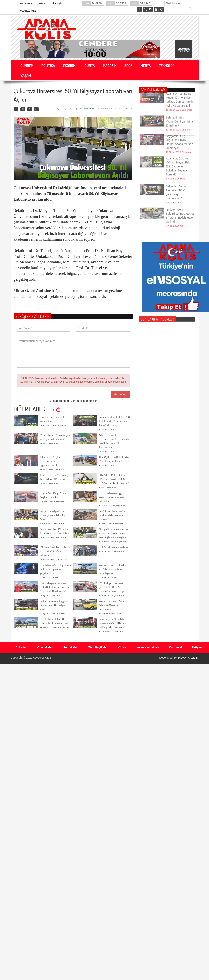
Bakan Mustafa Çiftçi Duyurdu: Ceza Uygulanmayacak (50, 461)
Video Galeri (45, 647)
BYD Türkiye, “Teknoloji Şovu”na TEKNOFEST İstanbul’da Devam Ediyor (112, 587)
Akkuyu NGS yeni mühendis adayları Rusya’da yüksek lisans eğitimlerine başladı (113, 533)
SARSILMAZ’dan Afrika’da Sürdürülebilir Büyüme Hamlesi (112, 515)
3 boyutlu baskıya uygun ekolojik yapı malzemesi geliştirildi (112, 497)
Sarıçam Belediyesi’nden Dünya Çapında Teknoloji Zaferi (52, 515)
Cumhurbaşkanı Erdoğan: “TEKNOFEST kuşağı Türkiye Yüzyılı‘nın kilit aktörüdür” (54, 587)
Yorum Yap (120, 394)
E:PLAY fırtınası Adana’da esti (114, 547)
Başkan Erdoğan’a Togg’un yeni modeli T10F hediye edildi (53, 605)
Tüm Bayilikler (98, 647)
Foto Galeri (71, 647)
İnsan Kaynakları (147, 647)
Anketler (21, 647)
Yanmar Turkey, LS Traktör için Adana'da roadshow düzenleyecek (112, 569)
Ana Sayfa (26, 4)
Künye (43, 4)
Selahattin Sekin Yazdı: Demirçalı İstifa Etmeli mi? (179, 115)
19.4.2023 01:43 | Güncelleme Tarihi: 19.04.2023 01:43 (103, 109)
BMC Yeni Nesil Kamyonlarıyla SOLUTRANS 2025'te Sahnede (55, 551)
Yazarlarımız (28, 11)
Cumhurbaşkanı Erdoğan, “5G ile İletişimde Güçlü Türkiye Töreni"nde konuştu (114, 421)
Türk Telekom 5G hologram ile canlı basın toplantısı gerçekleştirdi (55, 569)
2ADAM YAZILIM (188, 658)
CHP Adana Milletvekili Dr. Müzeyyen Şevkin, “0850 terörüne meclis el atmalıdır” (114, 479)
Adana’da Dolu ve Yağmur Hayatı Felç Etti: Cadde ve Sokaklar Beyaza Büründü (178, 157)
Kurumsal (175, 647)
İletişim (58, 4)
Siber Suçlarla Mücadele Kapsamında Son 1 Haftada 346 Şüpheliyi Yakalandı (113, 623)
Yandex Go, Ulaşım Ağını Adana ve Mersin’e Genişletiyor (111, 605)
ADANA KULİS (42, 658)
